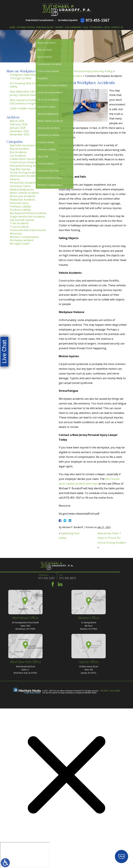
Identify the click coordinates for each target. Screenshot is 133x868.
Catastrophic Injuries (23, 159)
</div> (25, 855)
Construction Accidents (24, 162)
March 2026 (17, 121)
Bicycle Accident (19, 149)
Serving (59, 27)
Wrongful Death (20, 244)
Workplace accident (71, 76)
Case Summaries (73, 27)
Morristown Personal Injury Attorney (81, 71)
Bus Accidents (18, 152)
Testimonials (96, 27)
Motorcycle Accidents (23, 196)
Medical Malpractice (22, 190)
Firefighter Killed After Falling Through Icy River (28, 77)
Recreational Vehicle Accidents (28, 213)
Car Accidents (18, 156)
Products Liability (20, 210)
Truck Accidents (19, 227)
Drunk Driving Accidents (25, 173)
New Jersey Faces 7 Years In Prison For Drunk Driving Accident (112, 538)
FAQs (86, 27)
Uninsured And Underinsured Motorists (28, 232)
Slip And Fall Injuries (22, 220)
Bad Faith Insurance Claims (26, 145)
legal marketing (67, 693)
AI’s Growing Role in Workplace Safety (29, 85)
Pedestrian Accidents (22, 200)
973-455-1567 (98, 20)
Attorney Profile (26, 27)
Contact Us (117, 27)
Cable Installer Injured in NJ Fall (29, 108)
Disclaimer (115, 691)
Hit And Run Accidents (23, 183)
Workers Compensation (24, 237)
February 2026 (19, 124)
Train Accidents (19, 223)
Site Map (104, 691)
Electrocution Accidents (24, 176)
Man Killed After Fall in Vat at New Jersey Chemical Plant (30, 93)
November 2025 (20, 134)
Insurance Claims (20, 186)
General (15, 179)
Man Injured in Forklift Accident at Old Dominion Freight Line (30, 102)
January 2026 (18, 128)
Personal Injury (45, 27)
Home (12, 27)
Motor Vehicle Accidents (24, 193)
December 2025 (19, 131)
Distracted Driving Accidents (27, 166)
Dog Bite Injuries (20, 169)
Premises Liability (20, 206)
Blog (107, 27)
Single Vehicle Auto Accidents (27, 217)
